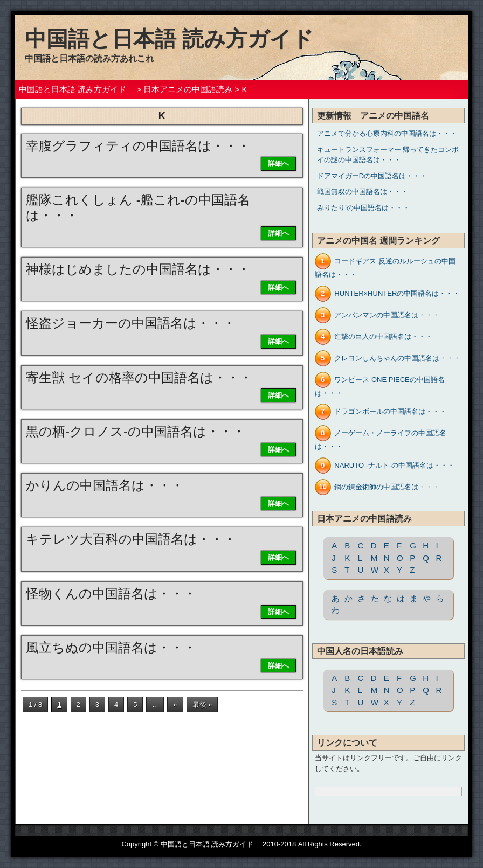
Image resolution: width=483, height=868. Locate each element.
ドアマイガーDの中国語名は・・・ (372, 176)
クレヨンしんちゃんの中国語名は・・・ (397, 358)
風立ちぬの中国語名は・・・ (111, 647)
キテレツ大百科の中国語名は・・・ (131, 539)
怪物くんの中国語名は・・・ (111, 593)
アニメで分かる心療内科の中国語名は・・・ (387, 133)
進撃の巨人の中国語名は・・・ (383, 336)
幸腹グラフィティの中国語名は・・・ (138, 146)
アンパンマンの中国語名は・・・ (387, 315)
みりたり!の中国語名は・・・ (364, 208)
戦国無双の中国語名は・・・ (363, 192)
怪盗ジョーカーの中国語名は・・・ (131, 323)
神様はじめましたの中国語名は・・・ (138, 269)
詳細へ (278, 164)
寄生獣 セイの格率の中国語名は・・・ (139, 377)
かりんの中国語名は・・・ (105, 485)
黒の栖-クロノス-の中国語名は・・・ (136, 431)
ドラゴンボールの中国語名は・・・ (390, 411)
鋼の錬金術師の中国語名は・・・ (387, 487)
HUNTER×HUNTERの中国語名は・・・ (397, 293)
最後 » (202, 704)
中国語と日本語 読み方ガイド (180, 39)
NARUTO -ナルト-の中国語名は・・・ (394, 465)
